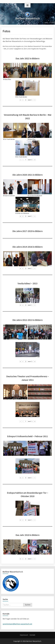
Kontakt (32, 635)
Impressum (24, 635)
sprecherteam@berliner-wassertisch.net (17, 624)
